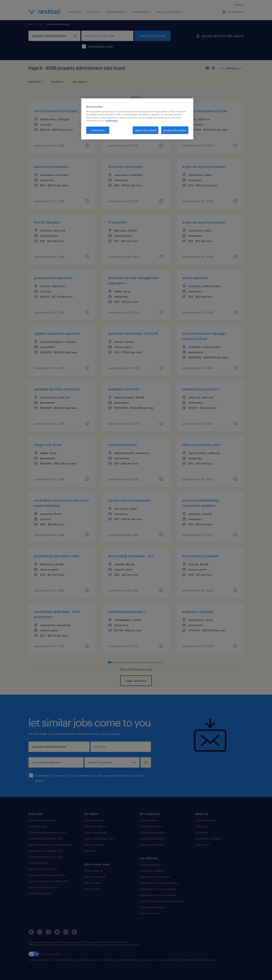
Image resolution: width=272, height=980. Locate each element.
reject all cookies (146, 130)
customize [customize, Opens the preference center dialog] (98, 130)
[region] (137, 119)
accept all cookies (175, 130)
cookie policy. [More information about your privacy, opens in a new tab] (112, 121)
